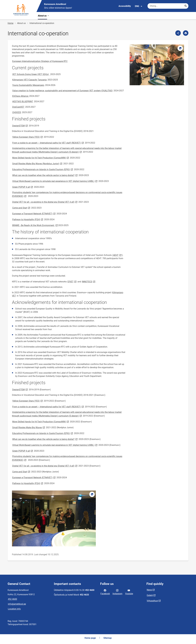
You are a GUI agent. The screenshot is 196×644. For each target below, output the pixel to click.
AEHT (118, 255)
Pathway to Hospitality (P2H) (28, 219)
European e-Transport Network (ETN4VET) (34, 214)
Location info (14, 609)
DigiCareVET (18, 107)
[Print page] (186, 33)
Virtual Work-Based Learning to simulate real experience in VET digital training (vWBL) (55, 181)
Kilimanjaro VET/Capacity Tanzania (29, 80)
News (149, 590)
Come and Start (21, 208)
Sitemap (108, 638)
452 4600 (12, 599)
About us (44, 16)
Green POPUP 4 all (23, 187)
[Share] (178, 33)
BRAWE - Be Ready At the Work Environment (35, 225)
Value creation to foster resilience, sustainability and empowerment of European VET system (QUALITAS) (62, 91)
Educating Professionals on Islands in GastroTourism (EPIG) (43, 169)
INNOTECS (89, 281)
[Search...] (186, 6)
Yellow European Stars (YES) (28, 137)
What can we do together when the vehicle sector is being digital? (45, 175)
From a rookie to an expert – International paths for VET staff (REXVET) (48, 143)
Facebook (105, 592)
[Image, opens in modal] (157, 65)
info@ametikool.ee (17, 604)
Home (10, 23)
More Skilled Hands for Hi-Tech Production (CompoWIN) (41, 158)
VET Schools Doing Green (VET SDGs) (31, 74)
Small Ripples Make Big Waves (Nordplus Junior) (37, 163)
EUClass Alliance (21, 96)
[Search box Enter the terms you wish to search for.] (168, 6)
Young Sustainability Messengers (28, 85)
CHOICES (17, 112)
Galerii (150, 595)
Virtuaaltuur (152, 601)
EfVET (72, 281)
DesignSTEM (20, 126)
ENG (139, 6)
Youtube (129, 592)
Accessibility (125, 6)
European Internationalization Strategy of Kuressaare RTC (40, 61)
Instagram (117, 592)
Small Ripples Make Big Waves (29, 427)
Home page (90, 638)
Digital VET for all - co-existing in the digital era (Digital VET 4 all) (45, 202)
